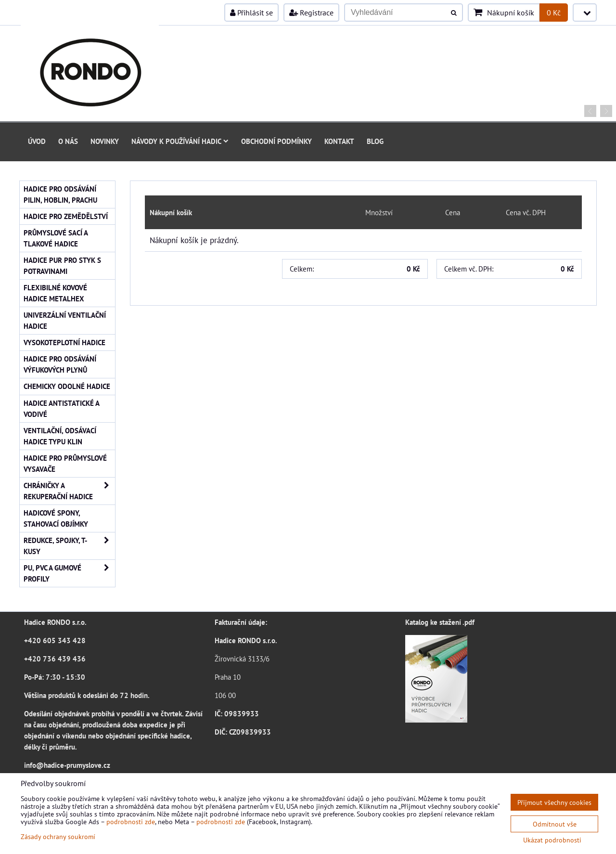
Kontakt (339, 141)
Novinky (105, 141)
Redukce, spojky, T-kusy (69, 546)
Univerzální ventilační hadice (65, 320)
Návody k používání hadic (180, 141)
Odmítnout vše (555, 824)
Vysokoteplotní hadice (64, 342)
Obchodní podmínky (276, 141)
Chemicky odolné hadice (67, 386)
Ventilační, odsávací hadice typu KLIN (60, 436)
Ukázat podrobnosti (552, 840)
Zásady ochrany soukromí (58, 836)
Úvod (37, 141)
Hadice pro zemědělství (66, 216)
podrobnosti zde (131, 822)
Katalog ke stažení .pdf (440, 622)
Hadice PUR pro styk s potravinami (62, 265)
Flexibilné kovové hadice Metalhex (55, 293)
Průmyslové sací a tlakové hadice (56, 238)
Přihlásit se (251, 13)
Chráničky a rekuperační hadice (69, 491)
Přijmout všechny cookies (554, 802)
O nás (68, 141)
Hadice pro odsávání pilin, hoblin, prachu (60, 194)
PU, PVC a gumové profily (69, 573)
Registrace (311, 13)
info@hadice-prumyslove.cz (67, 765)
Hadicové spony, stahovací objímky (56, 518)
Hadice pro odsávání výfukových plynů (60, 364)
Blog (375, 141)
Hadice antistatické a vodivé (62, 408)
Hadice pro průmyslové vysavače (65, 463)
